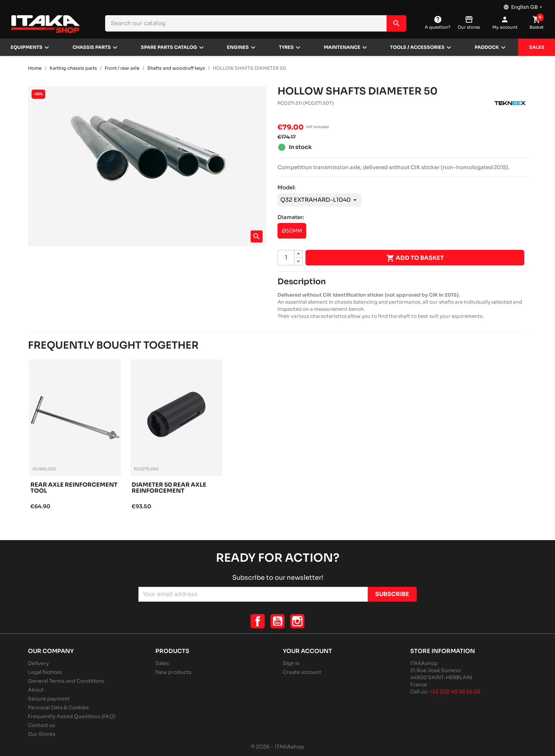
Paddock (487, 47)
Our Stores (42, 734)
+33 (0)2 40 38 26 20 (455, 692)
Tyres (286, 47)
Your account (307, 651)
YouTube (277, 621)
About (36, 690)
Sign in (291, 663)
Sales (537, 47)
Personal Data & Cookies (58, 708)
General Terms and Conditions (66, 681)
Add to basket (415, 258)
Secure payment (49, 699)
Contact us (42, 725)
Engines (238, 47)
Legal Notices (45, 672)
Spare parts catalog (169, 47)
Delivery (38, 663)
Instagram (297, 621)
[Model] (319, 200)
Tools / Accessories (417, 47)
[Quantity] (286, 258)
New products (173, 672)
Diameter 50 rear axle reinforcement (169, 488)
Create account (302, 672)
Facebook (258, 621)
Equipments (27, 47)
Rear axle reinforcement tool (74, 488)
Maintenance (342, 47)
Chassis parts (92, 47)
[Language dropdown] (523, 5)
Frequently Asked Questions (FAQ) (72, 716)
